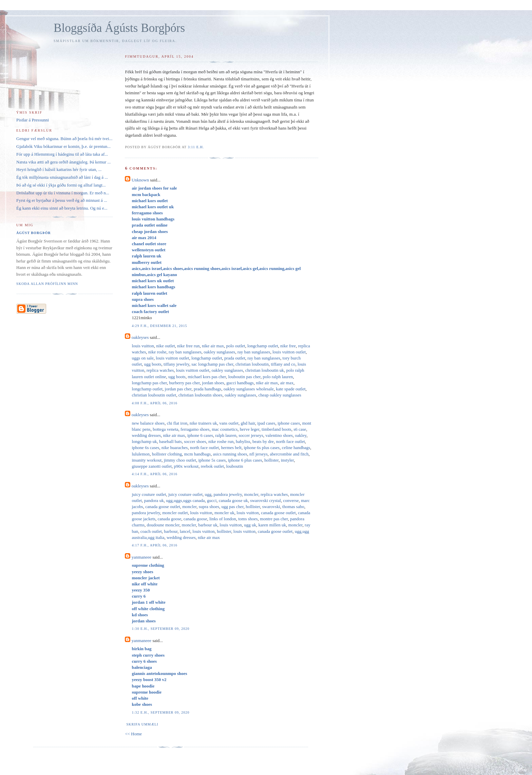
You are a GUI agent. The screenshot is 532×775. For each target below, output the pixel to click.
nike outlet (165, 346)
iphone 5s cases (212, 460)
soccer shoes (195, 441)
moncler (251, 494)
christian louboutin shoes (201, 395)
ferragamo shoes (195, 429)
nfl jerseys (259, 454)
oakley (301, 435)
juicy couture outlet (149, 494)
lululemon (141, 454)
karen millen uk (272, 525)
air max (287, 383)
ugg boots (153, 364)
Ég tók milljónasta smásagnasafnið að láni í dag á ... (62, 177)
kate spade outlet (291, 389)
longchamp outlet (263, 346)
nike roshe (157, 352)
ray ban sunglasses (185, 352)
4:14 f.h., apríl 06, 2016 (154, 474)
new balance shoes (148, 423)
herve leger (250, 429)
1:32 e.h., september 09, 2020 (160, 712)
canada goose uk (233, 500)
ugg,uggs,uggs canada (185, 500)
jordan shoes (213, 383)
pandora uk (154, 500)
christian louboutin (252, 364)
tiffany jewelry (176, 364)
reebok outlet (212, 466)
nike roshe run (221, 441)
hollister (271, 460)
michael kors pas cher (207, 377)
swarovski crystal (265, 500)
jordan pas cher (178, 389)
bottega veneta (165, 429)
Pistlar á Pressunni (33, 120)
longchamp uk (144, 441)
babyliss (243, 441)
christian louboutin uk (265, 370)
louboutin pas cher (244, 377)
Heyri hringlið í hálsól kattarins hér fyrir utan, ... (59, 169)
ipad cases (266, 423)
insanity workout (147, 460)
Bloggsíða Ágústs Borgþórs (119, 28)
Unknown (140, 180)
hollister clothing (167, 454)
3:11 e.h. (196, 147)
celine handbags (296, 448)
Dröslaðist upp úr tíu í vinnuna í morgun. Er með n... (63, 193)
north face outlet (290, 441)
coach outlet (151, 531)
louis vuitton (143, 346)
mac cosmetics (225, 429)
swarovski (271, 507)
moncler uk (224, 513)
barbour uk (208, 525)
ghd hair (248, 423)
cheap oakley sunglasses (280, 395)
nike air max (213, 346)
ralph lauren (226, 435)
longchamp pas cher (149, 383)
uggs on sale (142, 358)
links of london (223, 519)
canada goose (170, 519)
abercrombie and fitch (289, 454)
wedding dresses (146, 435)
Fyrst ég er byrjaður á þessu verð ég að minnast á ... (62, 200)
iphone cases (289, 423)
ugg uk (250, 525)
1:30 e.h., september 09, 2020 (160, 629)
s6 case (300, 429)
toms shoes (248, 519)
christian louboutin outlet (154, 395)
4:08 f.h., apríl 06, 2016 (154, 403)
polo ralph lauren (278, 377)
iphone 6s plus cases (262, 448)
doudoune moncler (163, 525)
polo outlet (235, 346)
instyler (287, 460)
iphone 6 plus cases (245, 460)
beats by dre (263, 441)
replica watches (160, 370)
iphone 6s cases (145, 448)
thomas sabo (293, 507)
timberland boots (277, 429)
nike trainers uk (203, 423)
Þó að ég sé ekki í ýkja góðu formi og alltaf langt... (61, 185)
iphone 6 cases (200, 435)
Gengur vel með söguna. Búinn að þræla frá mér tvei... (64, 139)
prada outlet (235, 358)
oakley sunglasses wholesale (249, 389)
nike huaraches (175, 448)
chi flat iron (177, 423)
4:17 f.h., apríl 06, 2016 (154, 545)
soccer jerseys (251, 435)
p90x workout (186, 466)
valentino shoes (279, 435)
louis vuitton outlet (289, 352)
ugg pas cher (233, 507)
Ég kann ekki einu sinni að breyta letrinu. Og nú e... (62, 208)
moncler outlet (175, 513)
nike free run (188, 346)
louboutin (234, 466)
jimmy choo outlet (180, 460)
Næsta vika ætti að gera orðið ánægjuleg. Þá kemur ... (63, 162)
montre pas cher (274, 519)
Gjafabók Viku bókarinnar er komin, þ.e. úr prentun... (63, 146)
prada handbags (207, 389)
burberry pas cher (184, 383)
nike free (288, 346)
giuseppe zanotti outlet (152, 466)
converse (291, 500)
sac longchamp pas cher (212, 364)
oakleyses (140, 337)
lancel (185, 531)
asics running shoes (230, 454)
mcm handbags (197, 454)
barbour (171, 531)
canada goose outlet (163, 507)
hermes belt (231, 448)
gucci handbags (240, 383)
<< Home (133, 734)
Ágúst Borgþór (34, 233)
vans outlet (229, 423)
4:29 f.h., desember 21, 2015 (159, 326)
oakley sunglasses (219, 352)
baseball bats (170, 441)
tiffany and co (283, 364)
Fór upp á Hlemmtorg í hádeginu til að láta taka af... (62, 154)
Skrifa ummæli (142, 724)
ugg (208, 494)
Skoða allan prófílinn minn (47, 284)
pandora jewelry (228, 494)
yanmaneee (141, 557)
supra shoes (209, 507)
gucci (212, 500)
